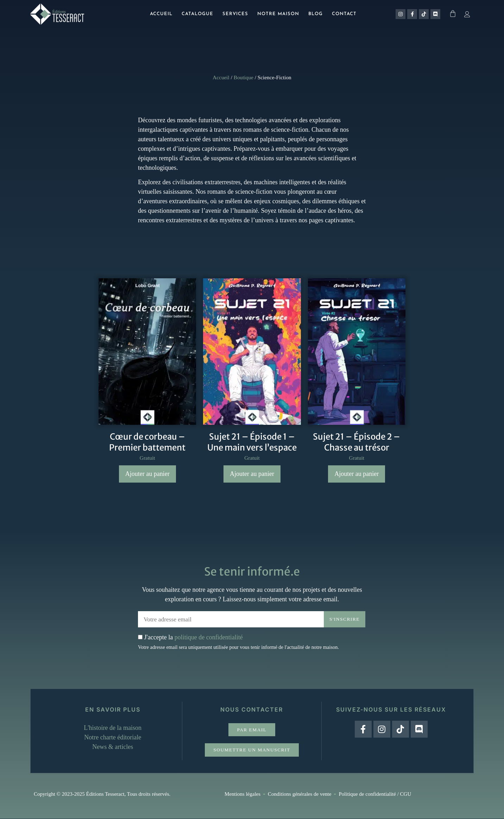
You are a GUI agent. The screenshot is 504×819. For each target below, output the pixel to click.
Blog (316, 14)
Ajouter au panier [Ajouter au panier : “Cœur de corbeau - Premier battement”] (147, 474)
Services (235, 14)
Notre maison (278, 14)
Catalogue (197, 14)
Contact (344, 14)
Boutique (244, 77)
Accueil (161, 14)
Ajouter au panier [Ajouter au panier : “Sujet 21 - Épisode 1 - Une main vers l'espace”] (252, 474)
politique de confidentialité (209, 637)
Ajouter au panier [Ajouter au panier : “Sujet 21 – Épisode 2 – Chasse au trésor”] (357, 474)
